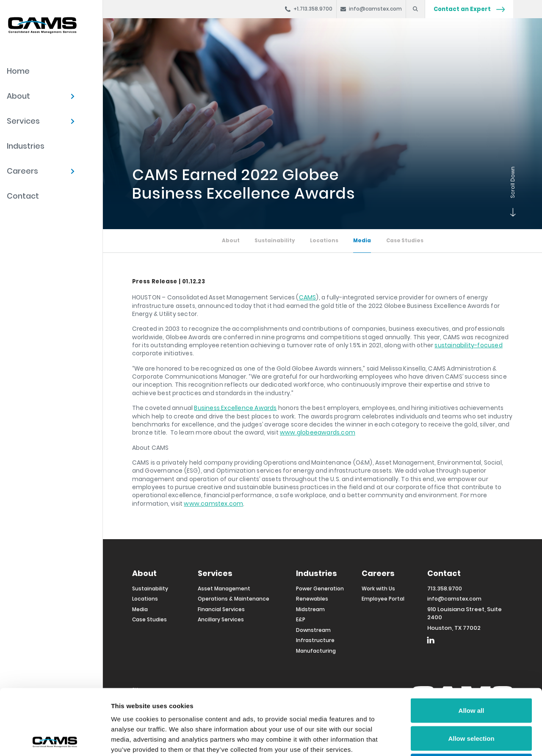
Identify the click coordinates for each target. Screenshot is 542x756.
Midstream (310, 609)
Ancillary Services (221, 619)
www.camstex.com (213, 504)
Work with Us (378, 588)
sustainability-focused (468, 345)
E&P (301, 619)
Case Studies (405, 241)
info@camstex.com (454, 599)
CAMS (308, 297)
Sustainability (275, 241)
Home (18, 71)
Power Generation (320, 588)
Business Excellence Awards (235, 408)
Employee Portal (383, 599)
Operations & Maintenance (234, 599)
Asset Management (224, 588)
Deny (471, 700)
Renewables (312, 599)
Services (23, 121)
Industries (26, 146)
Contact (23, 196)
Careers (22, 171)
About (18, 96)
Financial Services (221, 609)
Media (362, 241)
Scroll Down (511, 212)
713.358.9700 (445, 588)
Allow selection (471, 673)
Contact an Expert (469, 9)
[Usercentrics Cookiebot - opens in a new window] (55, 739)
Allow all (471, 645)
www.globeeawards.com (318, 432)
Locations (324, 241)
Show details (444, 739)
